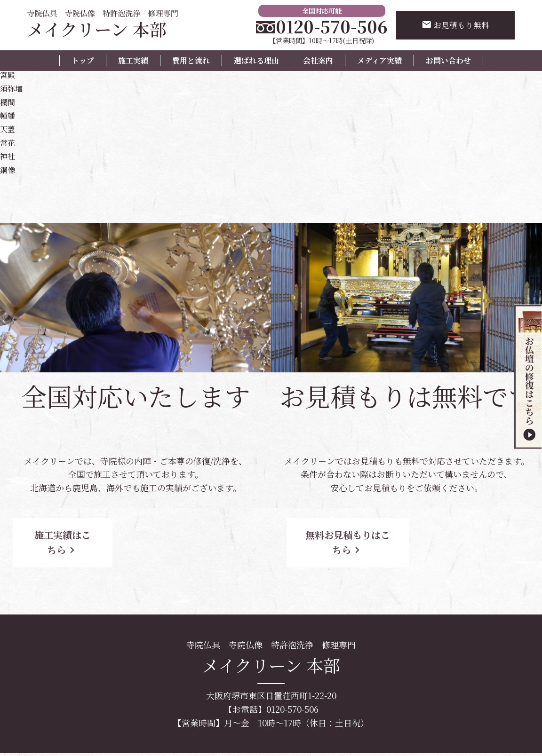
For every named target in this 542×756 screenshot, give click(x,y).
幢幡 (8, 115)
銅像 (8, 169)
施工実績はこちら (85, 535)
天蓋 (8, 128)
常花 (8, 142)
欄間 (8, 102)
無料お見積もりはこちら (356, 535)
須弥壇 (13, 88)
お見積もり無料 (454, 26)
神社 (8, 156)
